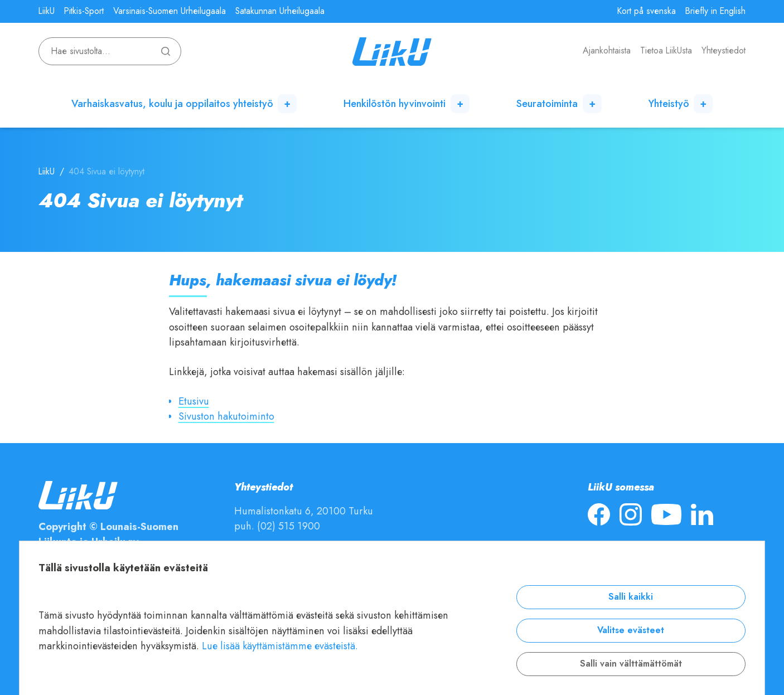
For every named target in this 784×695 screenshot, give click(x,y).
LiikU (47, 11)
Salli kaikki (631, 597)
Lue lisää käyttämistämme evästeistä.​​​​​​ (280, 646)
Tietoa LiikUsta (666, 51)
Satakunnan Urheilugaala (280, 11)
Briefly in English (715, 11)
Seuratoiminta (547, 103)
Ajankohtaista (607, 51)
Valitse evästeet (631, 630)
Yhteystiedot (723, 51)
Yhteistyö (669, 103)
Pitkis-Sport (84, 11)
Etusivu (194, 401)
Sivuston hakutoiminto (226, 416)
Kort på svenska (647, 11)
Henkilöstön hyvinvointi (395, 103)
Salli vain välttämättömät (631, 664)
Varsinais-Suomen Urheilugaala (170, 11)
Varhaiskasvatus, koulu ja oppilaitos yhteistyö (172, 103)
